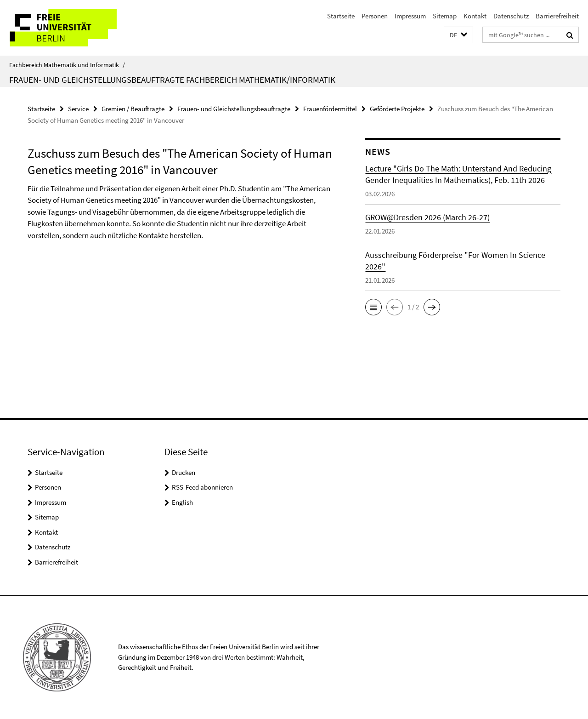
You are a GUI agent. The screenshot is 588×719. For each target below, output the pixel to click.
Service (78, 109)
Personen (375, 16)
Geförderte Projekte (397, 109)
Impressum (410, 16)
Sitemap (445, 16)
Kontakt (475, 16)
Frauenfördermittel (330, 109)
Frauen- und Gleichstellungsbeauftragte (234, 109)
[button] (458, 35)
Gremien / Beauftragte (133, 109)
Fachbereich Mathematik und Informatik (67, 65)
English (182, 502)
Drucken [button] (184, 472)
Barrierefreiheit (557, 16)
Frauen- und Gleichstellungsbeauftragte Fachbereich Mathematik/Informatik (172, 80)
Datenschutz (511, 16)
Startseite (341, 16)
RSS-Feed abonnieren (202, 487)
